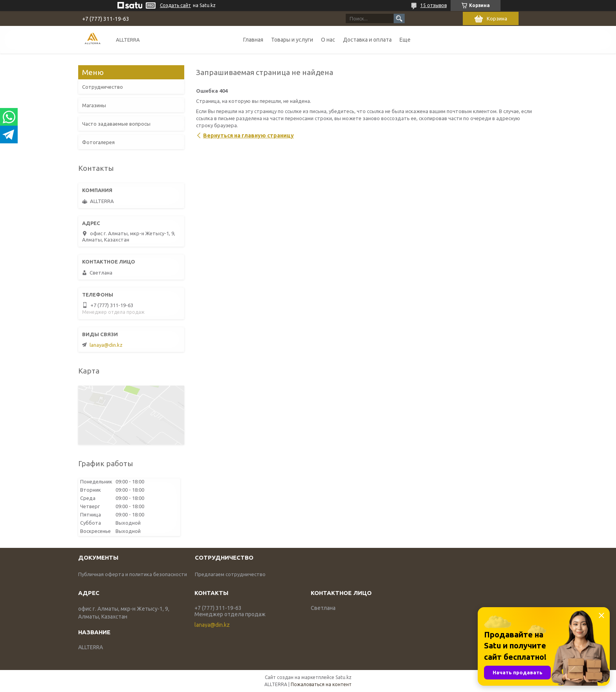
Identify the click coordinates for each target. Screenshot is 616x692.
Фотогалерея (98, 142)
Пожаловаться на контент (321, 684)
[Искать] (399, 18)
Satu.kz (344, 677)
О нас (328, 40)
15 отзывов (434, 5)
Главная (253, 40)
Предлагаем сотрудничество (230, 574)
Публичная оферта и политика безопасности (133, 574)
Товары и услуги (292, 40)
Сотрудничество (103, 87)
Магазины (94, 105)
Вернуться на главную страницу (248, 135)
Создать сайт (175, 5)
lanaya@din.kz (106, 345)
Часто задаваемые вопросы (116, 124)
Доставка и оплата (367, 40)
